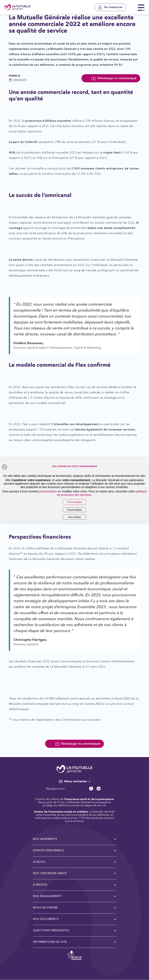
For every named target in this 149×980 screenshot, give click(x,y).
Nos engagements (74, 896)
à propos (74, 885)
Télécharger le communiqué (114, 78)
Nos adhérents (74, 839)
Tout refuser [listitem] (74, 517)
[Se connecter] (110, 7)
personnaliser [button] (48, 491)
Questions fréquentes (74, 931)
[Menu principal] (141, 8)
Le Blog (74, 862)
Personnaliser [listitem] (74, 510)
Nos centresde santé (74, 874)
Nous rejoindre (74, 908)
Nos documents (74, 919)
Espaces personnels (74, 851)
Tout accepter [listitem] (74, 502)
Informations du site (74, 942)
